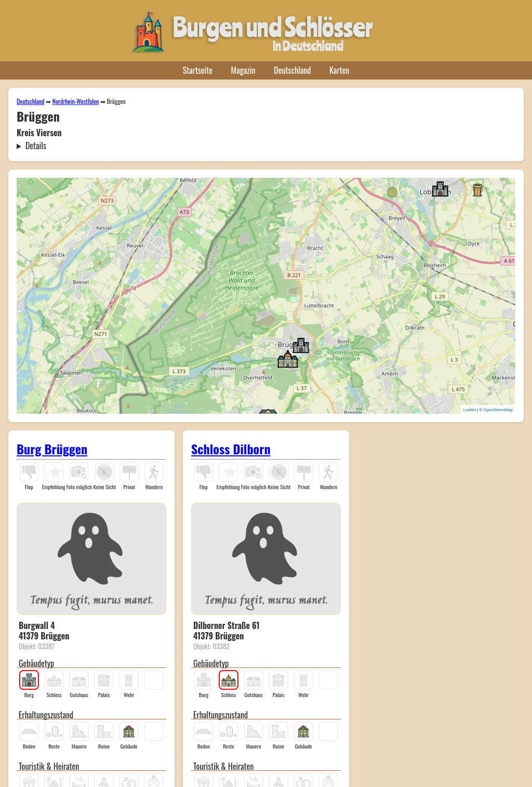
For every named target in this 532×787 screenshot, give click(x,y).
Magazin (243, 70)
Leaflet (470, 410)
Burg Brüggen (52, 449)
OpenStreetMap (498, 410)
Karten (339, 70)
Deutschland (292, 70)
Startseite (198, 70)
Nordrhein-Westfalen (76, 101)
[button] (440, 188)
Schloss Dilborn (231, 449)
